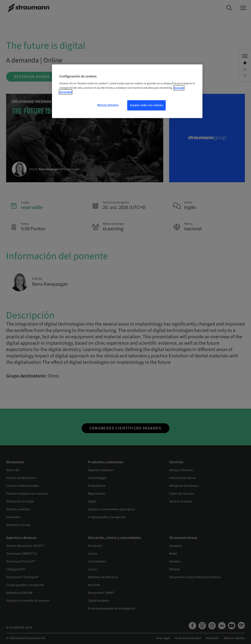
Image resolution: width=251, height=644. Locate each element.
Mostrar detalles (108, 105)
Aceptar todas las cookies (146, 105)
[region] (127, 91)
